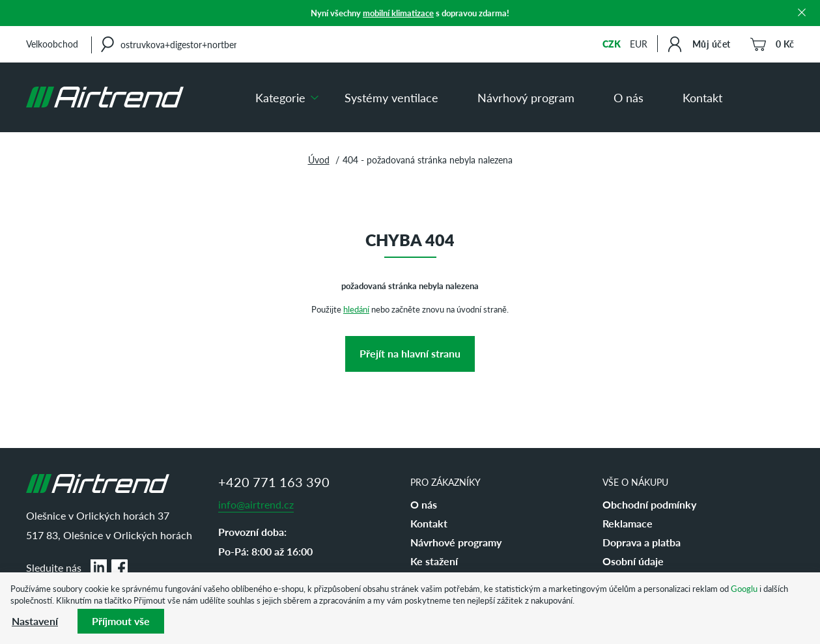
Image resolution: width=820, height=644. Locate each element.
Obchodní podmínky (649, 504)
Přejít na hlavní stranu (410, 353)
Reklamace (628, 523)
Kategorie (280, 97)
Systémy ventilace (391, 97)
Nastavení (35, 621)
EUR (639, 44)
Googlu (744, 588)
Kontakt (702, 97)
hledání (356, 309)
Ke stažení (434, 561)
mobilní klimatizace (398, 13)
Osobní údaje (633, 561)
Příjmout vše (121, 621)
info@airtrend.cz (256, 504)
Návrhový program (526, 97)
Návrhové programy (456, 542)
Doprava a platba (642, 542)
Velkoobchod (52, 44)
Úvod (319, 160)
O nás (629, 97)
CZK (612, 44)
